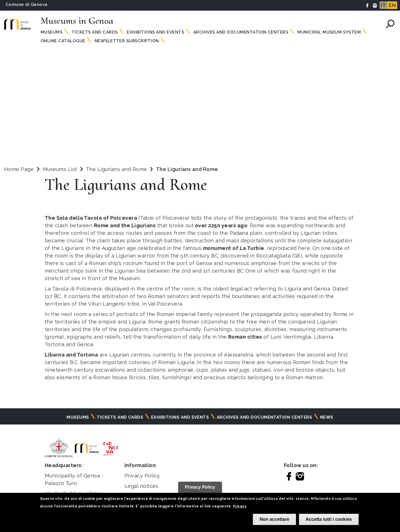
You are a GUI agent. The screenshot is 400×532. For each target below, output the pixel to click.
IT (383, 5)
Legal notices (141, 486)
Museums (51, 32)
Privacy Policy (142, 476)
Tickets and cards (120, 417)
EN (392, 5)
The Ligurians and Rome (117, 169)
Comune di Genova (27, 4)
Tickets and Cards (95, 32)
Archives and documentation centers (241, 32)
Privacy (240, 506)
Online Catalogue (63, 41)
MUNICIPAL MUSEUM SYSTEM (329, 32)
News (327, 417)
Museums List (60, 169)
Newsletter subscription (127, 41)
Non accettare (274, 519)
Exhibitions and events (155, 32)
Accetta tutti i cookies (329, 519)
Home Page (19, 169)
